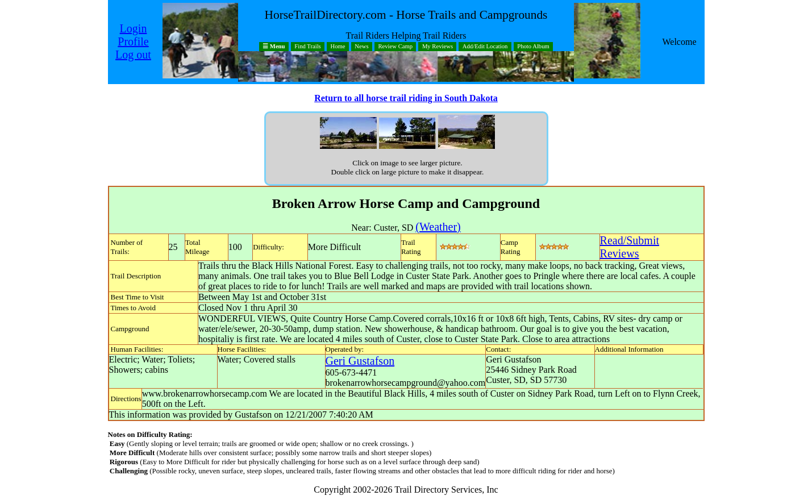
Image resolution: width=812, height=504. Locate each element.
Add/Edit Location (485, 47)
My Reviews (438, 47)
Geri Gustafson (360, 361)
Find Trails (308, 47)
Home (338, 47)
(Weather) (438, 227)
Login (134, 28)
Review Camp (395, 47)
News (361, 47)
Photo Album (533, 47)
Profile (133, 41)
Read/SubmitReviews (630, 247)
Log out (133, 55)
